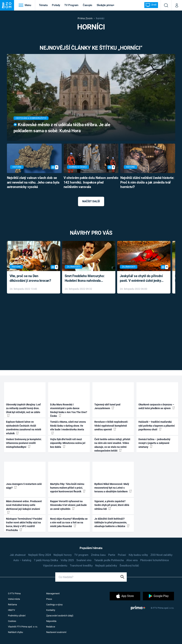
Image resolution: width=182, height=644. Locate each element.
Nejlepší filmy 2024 (40, 555)
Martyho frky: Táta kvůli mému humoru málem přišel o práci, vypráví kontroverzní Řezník (68, 488)
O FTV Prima (14, 593)
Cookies (12, 621)
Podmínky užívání (17, 616)
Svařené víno (84, 560)
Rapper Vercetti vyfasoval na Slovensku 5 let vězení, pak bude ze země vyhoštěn (68, 505)
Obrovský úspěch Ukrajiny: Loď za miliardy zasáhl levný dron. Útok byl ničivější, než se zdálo (23, 410)
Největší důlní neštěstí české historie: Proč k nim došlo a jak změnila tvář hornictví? (147, 182)
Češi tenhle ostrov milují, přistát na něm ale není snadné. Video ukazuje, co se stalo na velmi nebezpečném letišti (112, 445)
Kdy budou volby (138, 555)
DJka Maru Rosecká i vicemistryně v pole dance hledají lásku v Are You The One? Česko (69, 410)
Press (49, 599)
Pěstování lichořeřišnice (155, 560)
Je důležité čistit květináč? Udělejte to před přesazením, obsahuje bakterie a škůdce (112, 523)
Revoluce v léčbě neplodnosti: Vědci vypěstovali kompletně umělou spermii (111, 426)
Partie (112, 555)
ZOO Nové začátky (161, 555)
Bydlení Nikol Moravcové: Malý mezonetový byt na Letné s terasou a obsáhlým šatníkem (113, 488)
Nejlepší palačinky (106, 566)
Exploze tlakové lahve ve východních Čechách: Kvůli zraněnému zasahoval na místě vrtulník (24, 427)
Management (53, 593)
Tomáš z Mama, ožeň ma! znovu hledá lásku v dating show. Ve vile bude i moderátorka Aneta (68, 427)
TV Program (71, 5)
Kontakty (51, 610)
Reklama (12, 605)
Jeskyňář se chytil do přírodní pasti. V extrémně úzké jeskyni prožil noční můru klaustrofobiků (142, 279)
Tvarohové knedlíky (81, 566)
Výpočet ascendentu (55, 566)
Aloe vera (132, 560)
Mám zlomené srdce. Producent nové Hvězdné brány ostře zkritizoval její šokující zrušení (24, 507)
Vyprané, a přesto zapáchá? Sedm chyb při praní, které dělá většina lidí (112, 505)
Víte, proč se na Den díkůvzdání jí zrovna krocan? (30, 278)
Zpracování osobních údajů (60, 616)
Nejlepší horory (63, 555)
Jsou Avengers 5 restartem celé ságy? (24, 486)
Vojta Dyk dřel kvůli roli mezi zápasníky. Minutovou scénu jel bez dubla (68, 443)
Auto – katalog (22, 560)
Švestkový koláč (129, 566)
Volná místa (14, 599)
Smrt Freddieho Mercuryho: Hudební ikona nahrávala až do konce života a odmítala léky (86, 279)
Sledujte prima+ (105, 5)
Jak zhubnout (18, 555)
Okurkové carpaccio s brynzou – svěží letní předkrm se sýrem (157, 406)
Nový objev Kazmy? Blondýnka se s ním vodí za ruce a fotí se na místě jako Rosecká (69, 523)
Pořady (56, 5)
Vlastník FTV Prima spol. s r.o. (23, 627)
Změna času (98, 555)
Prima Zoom (85, 18)
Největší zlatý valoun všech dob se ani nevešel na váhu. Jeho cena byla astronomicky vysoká (33, 182)
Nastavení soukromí (56, 632)
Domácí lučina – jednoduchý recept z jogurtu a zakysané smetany (154, 443)
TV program (81, 555)
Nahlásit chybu (15, 632)
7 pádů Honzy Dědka (46, 560)
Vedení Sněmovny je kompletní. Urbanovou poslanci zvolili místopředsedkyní (24, 443)
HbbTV (11, 610)
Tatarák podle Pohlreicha (109, 560)
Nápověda (51, 621)
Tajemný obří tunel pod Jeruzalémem (107, 406)
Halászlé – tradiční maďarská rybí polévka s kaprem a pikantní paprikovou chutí (157, 426)
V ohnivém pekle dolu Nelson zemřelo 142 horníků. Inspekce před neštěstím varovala (91, 182)
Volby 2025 (67, 560)
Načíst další (91, 201)
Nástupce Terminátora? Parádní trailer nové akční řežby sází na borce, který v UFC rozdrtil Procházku (24, 524)
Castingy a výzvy (54, 605)
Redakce (51, 627)
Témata (43, 5)
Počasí (122, 555)
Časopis (88, 5)
